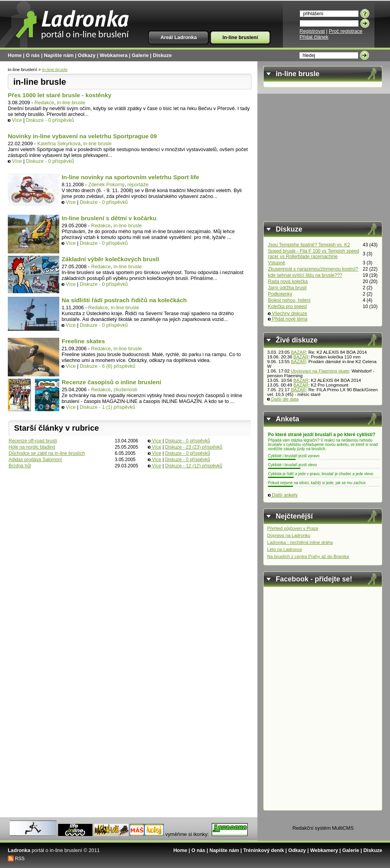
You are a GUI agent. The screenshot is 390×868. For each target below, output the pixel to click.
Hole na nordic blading (32, 447)
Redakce (44, 102)
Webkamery (324, 850)
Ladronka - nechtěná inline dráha (300, 542)
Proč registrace (346, 31)
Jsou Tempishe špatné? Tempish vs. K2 (309, 245)
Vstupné (277, 263)
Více (15, 120)
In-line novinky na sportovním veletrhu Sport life (130, 177)
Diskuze (162, 55)
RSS (20, 859)
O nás (33, 55)
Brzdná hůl (20, 466)
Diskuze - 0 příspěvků (50, 120)
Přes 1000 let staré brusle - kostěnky (60, 95)
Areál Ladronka (178, 37)
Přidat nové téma (288, 319)
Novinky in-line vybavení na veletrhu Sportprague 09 (82, 136)
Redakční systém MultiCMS (323, 828)
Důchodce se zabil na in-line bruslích (47, 453)
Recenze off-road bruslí (33, 441)
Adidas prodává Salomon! (35, 460)
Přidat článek (314, 37)
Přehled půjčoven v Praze (293, 528)
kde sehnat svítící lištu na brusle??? (305, 275)
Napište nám (59, 55)
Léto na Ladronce (285, 549)
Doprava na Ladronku (289, 535)
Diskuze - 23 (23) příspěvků (194, 447)
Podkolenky (280, 294)
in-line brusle (55, 70)
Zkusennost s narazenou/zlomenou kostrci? (313, 269)
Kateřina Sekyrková (59, 143)
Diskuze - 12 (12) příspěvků (194, 466)
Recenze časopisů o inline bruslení (111, 382)
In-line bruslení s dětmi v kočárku (109, 218)
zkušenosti (125, 389)
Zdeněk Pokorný (106, 184)
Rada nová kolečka (288, 282)
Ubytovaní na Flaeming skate (320, 371)
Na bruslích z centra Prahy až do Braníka (308, 556)
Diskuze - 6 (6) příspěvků (108, 366)
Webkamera (114, 55)
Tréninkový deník (264, 850)
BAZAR (298, 352)
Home (15, 55)
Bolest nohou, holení (289, 300)
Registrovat (312, 31)
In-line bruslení (240, 37)
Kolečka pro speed (287, 307)
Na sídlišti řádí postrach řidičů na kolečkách (124, 300)
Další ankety (283, 495)
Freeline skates (83, 341)
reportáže (138, 184)
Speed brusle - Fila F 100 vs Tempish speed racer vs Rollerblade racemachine (314, 254)
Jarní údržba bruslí (287, 288)
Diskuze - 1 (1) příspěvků (108, 407)
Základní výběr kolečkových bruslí (110, 259)
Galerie (140, 55)
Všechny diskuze (287, 314)
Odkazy (87, 55)
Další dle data (283, 399)
